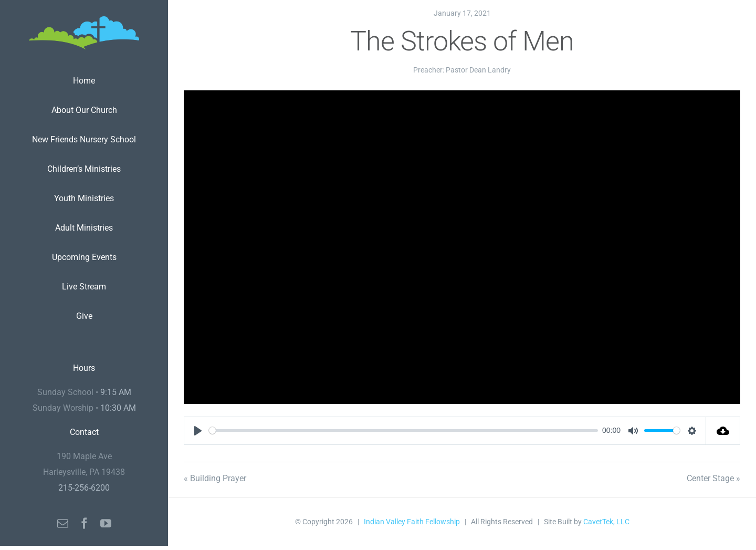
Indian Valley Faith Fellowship (412, 522)
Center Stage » (713, 478)
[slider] (403, 430)
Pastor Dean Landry (478, 70)
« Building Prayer (215, 478)
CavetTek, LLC (606, 522)
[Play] (198, 431)
